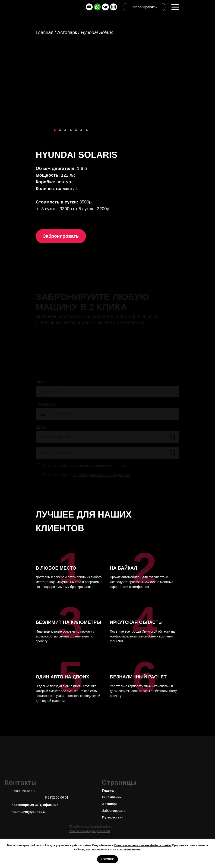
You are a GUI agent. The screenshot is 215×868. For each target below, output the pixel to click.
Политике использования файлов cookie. (143, 845)
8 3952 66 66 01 (57, 797)
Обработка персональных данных (91, 827)
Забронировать (114, 811)
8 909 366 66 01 (23, 791)
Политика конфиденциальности (89, 831)
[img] (97, 7)
